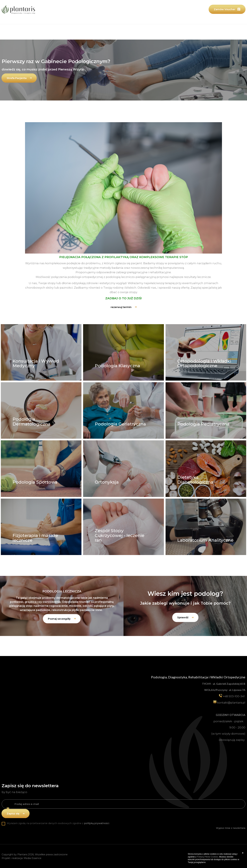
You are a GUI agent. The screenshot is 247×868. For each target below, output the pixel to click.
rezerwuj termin (121, 307)
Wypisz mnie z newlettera (231, 828)
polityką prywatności (97, 823)
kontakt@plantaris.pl (231, 703)
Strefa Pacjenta (17, 78)
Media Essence (33, 858)
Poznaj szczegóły (59, 619)
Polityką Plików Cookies (208, 857)
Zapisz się (13, 813)
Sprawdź (183, 618)
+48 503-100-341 (233, 696)
